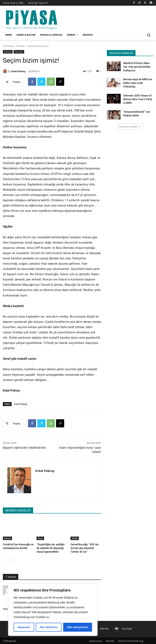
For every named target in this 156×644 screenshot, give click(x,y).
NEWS (75, 538)
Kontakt (110, 640)
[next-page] (12, 561)
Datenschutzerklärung (131, 640)
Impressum (96, 640)
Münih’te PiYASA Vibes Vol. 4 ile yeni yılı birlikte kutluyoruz (136, 66)
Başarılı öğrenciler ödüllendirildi (24, 448)
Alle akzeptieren (78, 627)
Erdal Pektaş (18, 71)
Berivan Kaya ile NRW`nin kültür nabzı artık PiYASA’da (137, 82)
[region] (53, 610)
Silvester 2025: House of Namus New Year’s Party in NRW (138, 97)
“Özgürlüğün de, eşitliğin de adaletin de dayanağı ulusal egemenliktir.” (52, 548)
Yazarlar (19, 52)
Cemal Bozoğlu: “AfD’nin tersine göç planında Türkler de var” (86, 548)
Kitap (40, 538)
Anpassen (24, 627)
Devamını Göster (130, 125)
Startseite (8, 46)
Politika (21, 46)
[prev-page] (5, 561)
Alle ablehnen (49, 627)
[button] (148, 35)
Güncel (7, 538)
